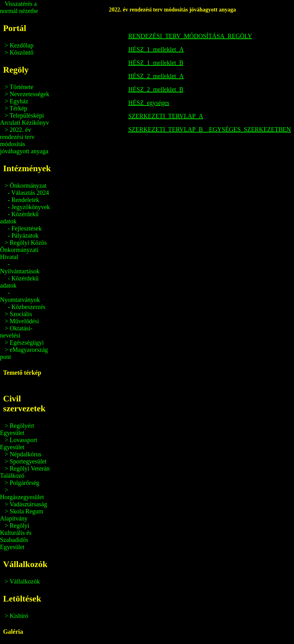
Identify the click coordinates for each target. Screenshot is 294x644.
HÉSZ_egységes (149, 103)
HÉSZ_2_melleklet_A (156, 76)
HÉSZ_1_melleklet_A (156, 49)
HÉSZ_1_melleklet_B (156, 63)
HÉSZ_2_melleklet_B (156, 89)
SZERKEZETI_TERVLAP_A (166, 116)
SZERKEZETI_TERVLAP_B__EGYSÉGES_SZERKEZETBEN (210, 129)
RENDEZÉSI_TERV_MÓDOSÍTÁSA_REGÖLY (190, 36)
